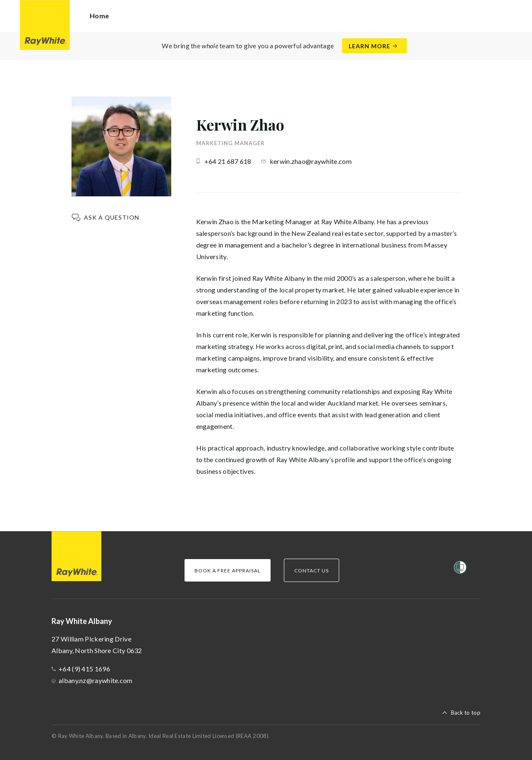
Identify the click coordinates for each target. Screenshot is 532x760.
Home (99, 16)
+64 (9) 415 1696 (84, 669)
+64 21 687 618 (228, 161)
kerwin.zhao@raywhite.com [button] (311, 161)
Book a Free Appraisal (228, 571)
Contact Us (312, 571)
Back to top (466, 713)
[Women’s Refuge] (460, 569)
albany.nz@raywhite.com (96, 680)
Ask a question (112, 217)
